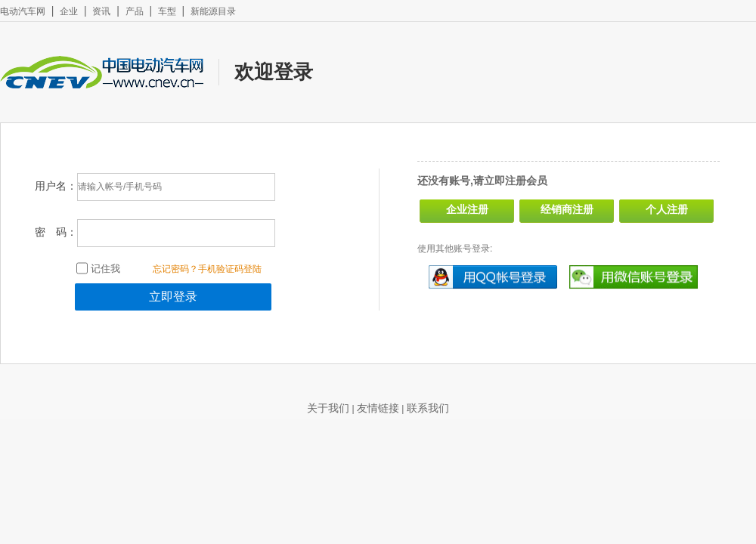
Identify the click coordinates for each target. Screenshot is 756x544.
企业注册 (467, 210)
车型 (167, 11)
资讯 (101, 11)
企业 (69, 11)
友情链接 (378, 408)
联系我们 (428, 408)
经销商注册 (567, 210)
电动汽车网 (23, 11)
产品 (135, 11)
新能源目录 (213, 11)
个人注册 (667, 210)
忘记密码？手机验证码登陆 (207, 269)
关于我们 (328, 408)
